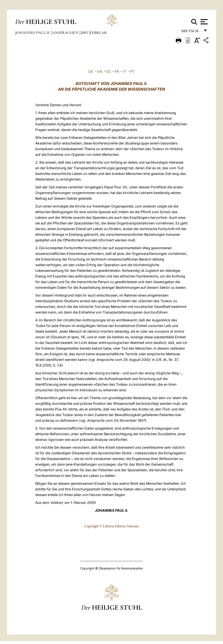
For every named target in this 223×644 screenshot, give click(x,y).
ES (108, 71)
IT (125, 71)
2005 (84, 33)
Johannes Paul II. (33, 33)
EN (100, 71)
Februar (98, 33)
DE (91, 71)
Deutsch (191, 32)
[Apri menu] (204, 22)
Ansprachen (66, 33)
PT (132, 71)
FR (117, 71)
